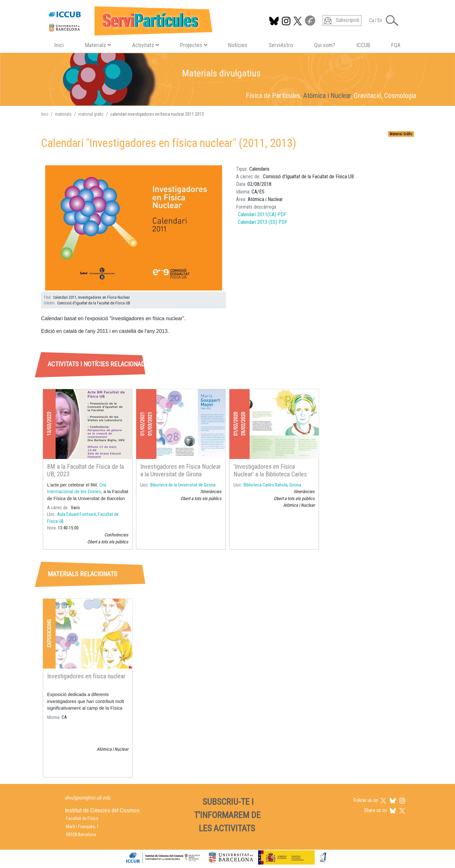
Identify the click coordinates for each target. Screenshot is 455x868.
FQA (396, 45)
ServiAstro (281, 45)
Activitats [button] (146, 45)
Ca (372, 20)
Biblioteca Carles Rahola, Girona (272, 485)
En (380, 20)
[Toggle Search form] (392, 21)
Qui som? (325, 45)
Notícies (238, 45)
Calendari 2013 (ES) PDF (263, 222)
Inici (59, 45)
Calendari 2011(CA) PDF (262, 214)
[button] (134, 228)
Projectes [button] (194, 45)
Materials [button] (98, 45)
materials (63, 114)
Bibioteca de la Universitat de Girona (183, 485)
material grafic (91, 114)
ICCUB (363, 45)
